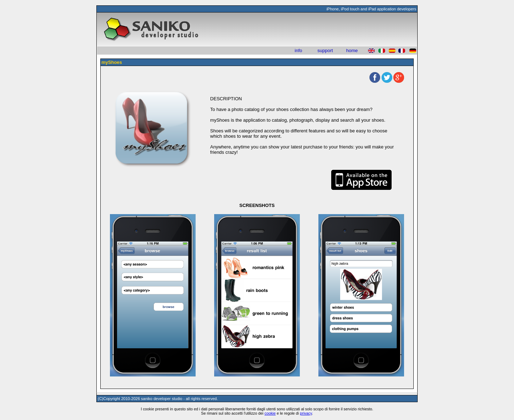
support (325, 50)
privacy (306, 413)
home (352, 50)
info (299, 50)
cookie (270, 413)
